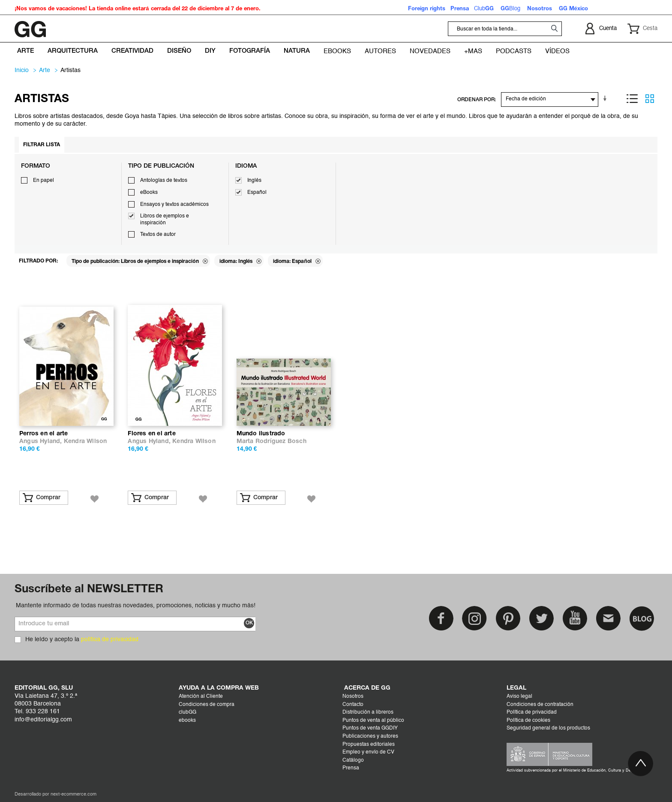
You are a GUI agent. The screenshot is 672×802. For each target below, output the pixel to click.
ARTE (45, 70)
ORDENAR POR (476, 100)
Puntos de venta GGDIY (370, 728)
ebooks (187, 721)
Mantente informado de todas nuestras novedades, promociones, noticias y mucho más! (136, 606)
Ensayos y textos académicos (174, 205)
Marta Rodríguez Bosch (271, 442)
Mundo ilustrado (261, 434)
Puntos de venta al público (373, 721)
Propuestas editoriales (369, 745)
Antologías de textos (164, 181)
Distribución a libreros (368, 712)
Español (257, 193)
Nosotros (353, 696)
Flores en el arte (151, 434)
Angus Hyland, (42, 442)
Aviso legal (519, 696)
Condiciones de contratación (540, 705)
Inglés (254, 181)
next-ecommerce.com (73, 794)
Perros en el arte (43, 434)
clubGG (187, 712)
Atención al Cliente (201, 696)
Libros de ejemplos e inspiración (165, 220)
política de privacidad (110, 639)
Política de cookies (528, 721)
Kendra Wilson (85, 442)
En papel (43, 181)
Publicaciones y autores (370, 736)
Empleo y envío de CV (368, 752)
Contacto (353, 705)
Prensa (351, 768)
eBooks (149, 193)
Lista (632, 99)
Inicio (22, 70)
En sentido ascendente (606, 99)
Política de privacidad (532, 712)
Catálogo (353, 760)
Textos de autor (158, 235)
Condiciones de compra (207, 705)
